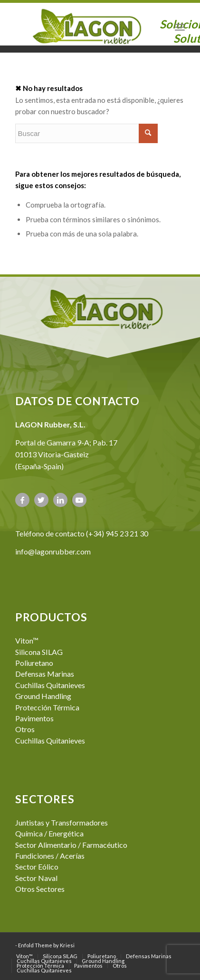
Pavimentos (34, 718)
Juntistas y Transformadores (62, 822)
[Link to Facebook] (22, 500)
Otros (25, 729)
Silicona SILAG (39, 652)
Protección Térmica (47, 707)
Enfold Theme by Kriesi (46, 945)
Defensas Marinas (45, 674)
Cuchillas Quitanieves (50, 685)
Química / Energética (49, 833)
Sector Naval (36, 878)
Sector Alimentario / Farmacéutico (71, 845)
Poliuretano (34, 663)
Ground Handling (43, 696)
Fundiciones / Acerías (50, 856)
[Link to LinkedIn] (60, 500)
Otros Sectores (40, 889)
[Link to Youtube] (79, 500)
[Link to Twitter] (41, 500)
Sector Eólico (37, 867)
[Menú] (180, 27)
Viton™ (27, 640)
